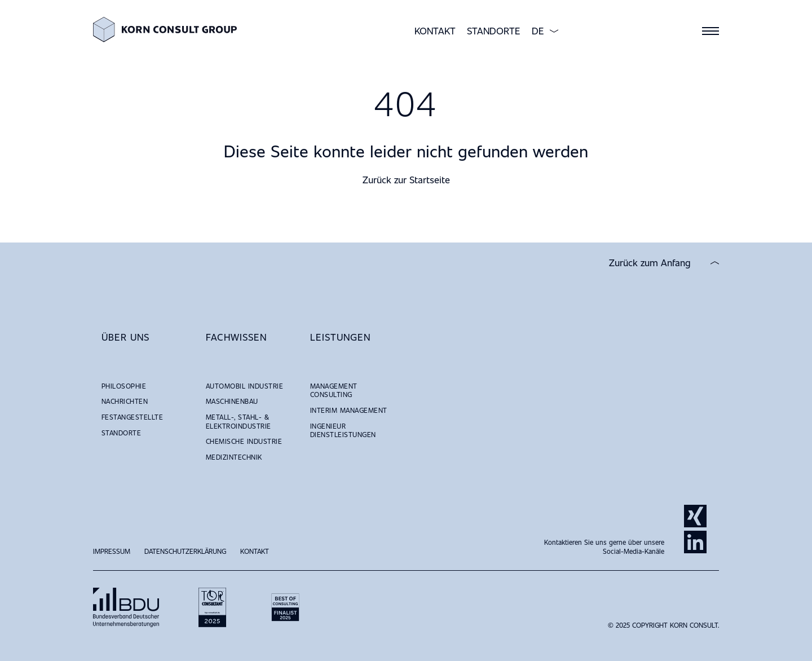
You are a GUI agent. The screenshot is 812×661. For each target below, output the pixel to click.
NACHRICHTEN (125, 401)
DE (538, 31)
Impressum (112, 551)
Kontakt (435, 31)
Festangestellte (132, 417)
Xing (695, 516)
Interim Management (349, 410)
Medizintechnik (234, 457)
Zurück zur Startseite (406, 180)
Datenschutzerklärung (185, 551)
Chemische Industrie (244, 441)
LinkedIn (695, 542)
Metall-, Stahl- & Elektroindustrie (239, 421)
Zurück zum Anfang (650, 263)
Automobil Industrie (244, 386)
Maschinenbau (232, 401)
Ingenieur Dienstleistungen (343, 430)
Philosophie (124, 386)
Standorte (494, 31)
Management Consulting (334, 390)
